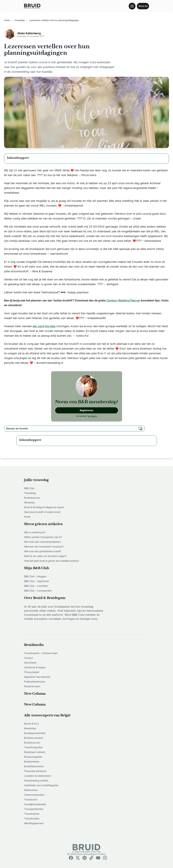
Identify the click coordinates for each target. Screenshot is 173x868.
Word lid (143, 6)
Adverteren (30, 663)
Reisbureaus (31, 790)
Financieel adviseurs (35, 771)
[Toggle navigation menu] (132, 6)
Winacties (29, 502)
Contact (29, 658)
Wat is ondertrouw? (35, 532)
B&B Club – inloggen (35, 576)
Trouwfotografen (33, 747)
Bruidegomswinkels (35, 733)
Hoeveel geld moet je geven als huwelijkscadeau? (52, 561)
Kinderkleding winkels (36, 780)
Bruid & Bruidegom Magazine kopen (44, 507)
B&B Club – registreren (37, 581)
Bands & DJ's (31, 724)
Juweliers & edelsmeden (38, 776)
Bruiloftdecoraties (34, 766)
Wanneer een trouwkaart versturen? (44, 547)
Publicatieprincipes (35, 682)
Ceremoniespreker (34, 795)
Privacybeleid (32, 672)
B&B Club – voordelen (36, 586)
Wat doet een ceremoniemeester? (43, 542)
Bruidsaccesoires (34, 738)
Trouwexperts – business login (41, 653)
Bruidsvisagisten (33, 757)
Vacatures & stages (35, 667)
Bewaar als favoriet (74, 428)
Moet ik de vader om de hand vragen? (45, 556)
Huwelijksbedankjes (35, 804)
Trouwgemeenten (34, 809)
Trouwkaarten (32, 814)
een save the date (44, 326)
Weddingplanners (34, 823)
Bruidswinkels (32, 762)
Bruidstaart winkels (35, 752)
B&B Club (29, 488)
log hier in (92, 416)
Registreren (87, 410)
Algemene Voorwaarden (37, 677)
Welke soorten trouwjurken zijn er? (43, 537)
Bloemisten (30, 728)
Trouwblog (30, 493)
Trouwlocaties (32, 818)
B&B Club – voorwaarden (38, 591)
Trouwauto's (31, 799)
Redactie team (32, 686)
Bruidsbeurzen (32, 498)
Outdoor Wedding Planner (123, 300)
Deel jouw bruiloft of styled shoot (42, 512)
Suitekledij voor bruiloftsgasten (41, 785)
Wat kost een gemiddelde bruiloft (43, 551)
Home (27, 517)
